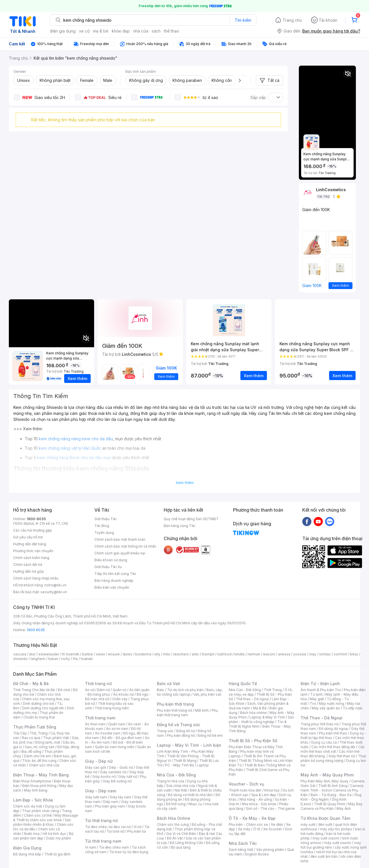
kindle (240, 654)
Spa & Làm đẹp (264, 795)
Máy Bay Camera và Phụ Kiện (332, 806)
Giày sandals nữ (113, 772)
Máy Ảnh (344, 809)
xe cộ (84, 31)
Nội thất (181, 790)
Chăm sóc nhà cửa (44, 765)
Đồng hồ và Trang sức (179, 725)
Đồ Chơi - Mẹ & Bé (31, 684)
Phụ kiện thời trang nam (187, 713)
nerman (254, 654)
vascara (20, 654)
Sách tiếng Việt (241, 850)
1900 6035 (36, 630)
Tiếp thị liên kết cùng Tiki (115, 574)
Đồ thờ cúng (176, 804)
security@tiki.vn (54, 592)
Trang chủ (292, 20)
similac (325, 654)
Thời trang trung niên (112, 708)
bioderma (143, 654)
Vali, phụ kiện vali (207, 694)
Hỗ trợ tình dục (54, 834)
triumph (208, 654)
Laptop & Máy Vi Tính (267, 717)
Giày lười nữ (128, 777)
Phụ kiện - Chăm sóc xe (248, 824)
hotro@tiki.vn (55, 585)
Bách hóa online (253, 713)
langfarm (38, 659)
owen (101, 654)
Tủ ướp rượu (353, 708)
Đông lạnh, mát (48, 742)
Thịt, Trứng (39, 733)
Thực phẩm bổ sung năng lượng (333, 758)
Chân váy (120, 699)
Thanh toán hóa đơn (245, 790)
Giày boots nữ (104, 777)
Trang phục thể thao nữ (320, 724)
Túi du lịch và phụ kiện (185, 690)
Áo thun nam (95, 724)
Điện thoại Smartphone (32, 781)
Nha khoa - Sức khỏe (259, 804)
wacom (269, 654)
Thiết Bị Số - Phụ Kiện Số (253, 741)
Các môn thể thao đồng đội (333, 747)
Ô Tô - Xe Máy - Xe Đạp (252, 818)
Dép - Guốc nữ (121, 767)
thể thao (172, 31)
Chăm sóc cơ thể (38, 815)
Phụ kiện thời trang (175, 704)
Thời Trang (273, 690)
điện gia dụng (63, 31)
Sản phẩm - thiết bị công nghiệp (261, 719)
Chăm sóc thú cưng (173, 824)
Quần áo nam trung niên (115, 747)
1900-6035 (36, 519)
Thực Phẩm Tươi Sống (35, 727)
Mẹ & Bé (260, 708)
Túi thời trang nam (103, 841)
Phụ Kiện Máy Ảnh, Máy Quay (325, 781)
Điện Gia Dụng (27, 848)
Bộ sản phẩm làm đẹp (43, 836)
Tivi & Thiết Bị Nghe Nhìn (258, 724)
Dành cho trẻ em (37, 756)
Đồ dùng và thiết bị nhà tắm (190, 795)
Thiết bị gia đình (57, 854)
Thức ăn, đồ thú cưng (39, 761)
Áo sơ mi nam (117, 729)
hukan (53, 659)
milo (167, 654)
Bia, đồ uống (31, 751)
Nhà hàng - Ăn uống (256, 799)
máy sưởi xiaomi (338, 843)
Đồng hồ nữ (185, 731)
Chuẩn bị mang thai (39, 717)
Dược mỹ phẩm (59, 838)
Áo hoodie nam (108, 733)
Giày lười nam (96, 797)
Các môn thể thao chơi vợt (333, 749)
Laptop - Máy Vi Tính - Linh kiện (189, 745)
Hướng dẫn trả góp (29, 571)
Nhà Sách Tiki (243, 843)
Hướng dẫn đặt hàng (30, 544)
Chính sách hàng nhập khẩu (36, 578)
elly (157, 654)
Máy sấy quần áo (326, 708)
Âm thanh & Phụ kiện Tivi (321, 690)
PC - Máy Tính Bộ (180, 765)
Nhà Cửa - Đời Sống (176, 775)
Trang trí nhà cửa (171, 781)
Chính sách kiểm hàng (31, 558)
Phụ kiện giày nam (110, 806)
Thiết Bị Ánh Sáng (333, 786)
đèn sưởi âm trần (324, 856)
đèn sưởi (325, 824)
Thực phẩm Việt (56, 738)
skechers (181, 654)
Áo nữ (90, 690)
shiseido (20, 659)
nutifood (224, 654)
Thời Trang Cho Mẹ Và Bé (34, 690)
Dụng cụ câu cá (324, 742)
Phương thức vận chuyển (33, 551)
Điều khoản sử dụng (111, 560)
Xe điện (277, 824)
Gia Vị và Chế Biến (181, 834)
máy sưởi (308, 824)
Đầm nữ (104, 690)
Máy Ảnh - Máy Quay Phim (327, 775)
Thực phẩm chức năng (41, 811)
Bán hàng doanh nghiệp (114, 581)
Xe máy (244, 829)
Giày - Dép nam (101, 791)
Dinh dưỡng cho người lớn (43, 708)
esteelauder (49, 654)
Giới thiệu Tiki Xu (108, 567)
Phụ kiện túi (137, 831)
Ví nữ (137, 827)
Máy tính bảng (36, 790)
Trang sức (165, 731)
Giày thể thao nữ (342, 756)
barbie (88, 654)
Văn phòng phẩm (270, 850)
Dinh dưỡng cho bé (38, 704)
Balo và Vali (169, 684)
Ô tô (257, 829)
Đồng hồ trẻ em (210, 735)
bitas (354, 654)
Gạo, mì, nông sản (40, 747)
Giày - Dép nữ (99, 761)
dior (32, 654)
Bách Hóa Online (174, 818)
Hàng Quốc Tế (243, 684)
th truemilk (71, 654)
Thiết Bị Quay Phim (330, 804)
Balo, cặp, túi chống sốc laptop (190, 692)
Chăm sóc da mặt (28, 806)
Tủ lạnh (316, 694)
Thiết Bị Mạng (185, 761)
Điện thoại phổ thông (39, 786)
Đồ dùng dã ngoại (333, 729)
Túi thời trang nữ (101, 820)
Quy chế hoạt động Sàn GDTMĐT (191, 519)
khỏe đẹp (121, 31)
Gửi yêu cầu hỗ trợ (28, 537)
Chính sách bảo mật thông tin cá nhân (125, 546)
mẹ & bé (101, 31)
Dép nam (111, 802)
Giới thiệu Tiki (106, 519)
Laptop (203, 765)
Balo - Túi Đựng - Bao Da (331, 795)
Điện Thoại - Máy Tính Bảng (41, 775)
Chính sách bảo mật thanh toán (120, 539)
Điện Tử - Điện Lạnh (320, 684)
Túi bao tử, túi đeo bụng (129, 852)
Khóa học (272, 790)
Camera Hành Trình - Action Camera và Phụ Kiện (332, 790)
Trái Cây (20, 733)
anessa (284, 654)
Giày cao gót (96, 767)
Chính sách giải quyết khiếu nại (120, 553)
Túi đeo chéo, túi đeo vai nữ (108, 827)
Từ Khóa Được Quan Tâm (325, 818)
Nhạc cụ (195, 804)
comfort (340, 654)
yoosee (300, 654)
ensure (114, 654)
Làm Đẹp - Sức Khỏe (33, 800)
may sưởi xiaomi (326, 838)
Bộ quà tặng (181, 847)
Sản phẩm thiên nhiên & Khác (42, 822)
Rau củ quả (31, 738)
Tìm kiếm (243, 20)
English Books (257, 854)
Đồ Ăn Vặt (175, 838)
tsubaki (87, 659)
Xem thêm (185, 483)
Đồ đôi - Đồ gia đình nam (122, 738)
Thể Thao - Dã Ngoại (322, 718)
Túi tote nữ (115, 831)
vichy (65, 659)
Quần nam (117, 724)
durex (127, 654)
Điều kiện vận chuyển (112, 587)
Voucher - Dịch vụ (246, 784)
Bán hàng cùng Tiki (180, 526)
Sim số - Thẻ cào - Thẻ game (270, 809)
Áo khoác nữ (123, 694)
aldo (195, 654)
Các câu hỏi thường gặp (33, 530)
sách (156, 31)
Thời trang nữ (98, 684)
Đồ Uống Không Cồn (186, 843)
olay (313, 654)
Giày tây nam (120, 797)
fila (75, 659)
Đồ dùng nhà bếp (27, 854)
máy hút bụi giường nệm (331, 845)
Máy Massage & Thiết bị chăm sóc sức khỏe (46, 818)
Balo (161, 690)
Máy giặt (317, 699)
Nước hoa (32, 834)
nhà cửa (141, 31)
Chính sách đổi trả (28, 565)
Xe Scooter (273, 829)
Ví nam (91, 847)
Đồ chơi (64, 690)
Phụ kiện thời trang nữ (174, 710)
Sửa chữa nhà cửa (181, 786)
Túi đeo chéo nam (114, 847)
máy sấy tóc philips (336, 829)
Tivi (313, 704)
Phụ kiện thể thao (333, 733)
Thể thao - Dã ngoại (252, 699)
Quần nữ (119, 690)
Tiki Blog (102, 526)
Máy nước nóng (332, 704)
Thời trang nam (100, 718)
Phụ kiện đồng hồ (181, 735)
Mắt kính (202, 710)
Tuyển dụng (104, 533)
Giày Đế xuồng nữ (117, 781)
